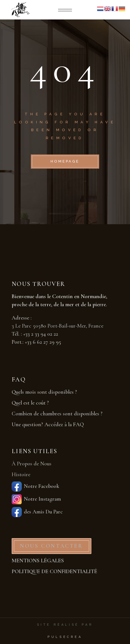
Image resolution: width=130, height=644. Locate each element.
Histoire (21, 475)
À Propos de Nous (32, 464)
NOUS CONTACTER (51, 546)
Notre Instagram (36, 499)
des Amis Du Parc (37, 512)
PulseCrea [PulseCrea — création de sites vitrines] (65, 637)
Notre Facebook (35, 486)
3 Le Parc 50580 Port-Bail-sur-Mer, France (57, 326)
